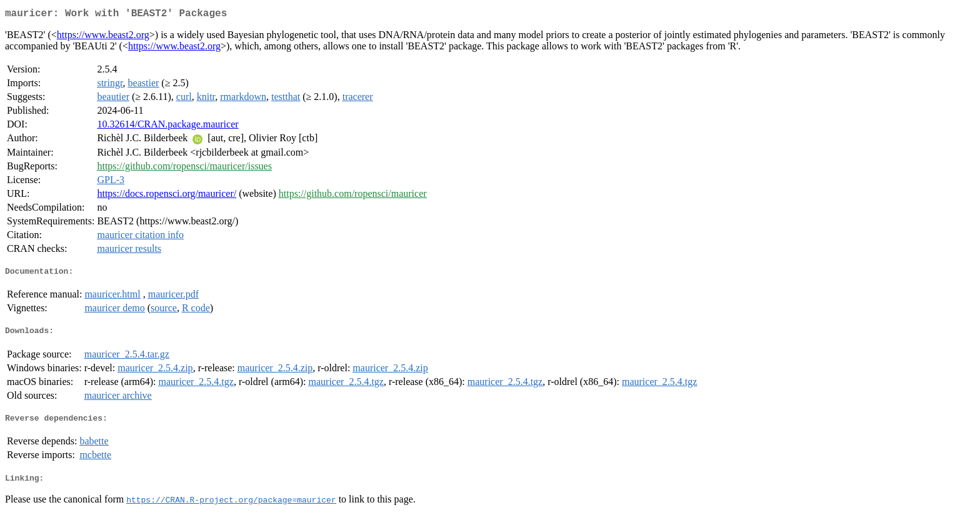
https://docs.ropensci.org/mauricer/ (167, 196)
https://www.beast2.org (103, 37)
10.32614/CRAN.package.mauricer (167, 127)
